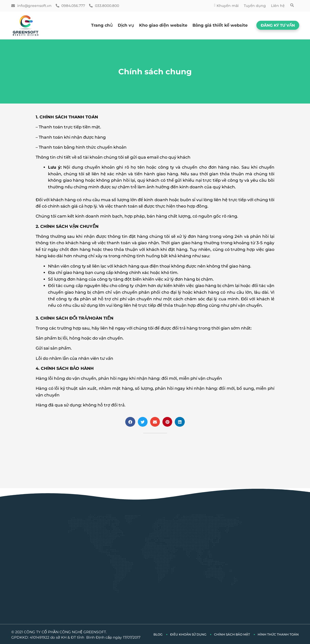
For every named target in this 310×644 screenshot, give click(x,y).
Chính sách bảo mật (232, 634)
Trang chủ (102, 25)
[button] (292, 5)
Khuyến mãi (226, 6)
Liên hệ (278, 6)
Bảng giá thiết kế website (220, 25)
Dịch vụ (126, 25)
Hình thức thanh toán (278, 634)
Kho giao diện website (163, 25)
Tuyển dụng (255, 6)
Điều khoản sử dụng (188, 634)
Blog (158, 634)
